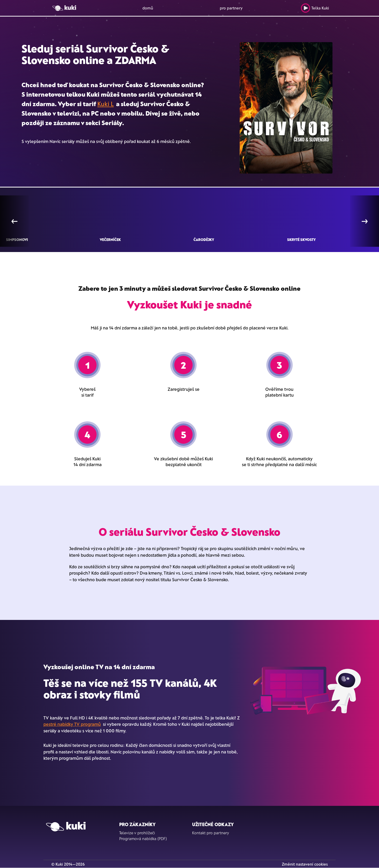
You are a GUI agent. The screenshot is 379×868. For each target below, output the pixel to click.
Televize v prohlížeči (137, 833)
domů (148, 8)
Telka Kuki (315, 8)
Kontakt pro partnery (211, 833)
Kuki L (106, 104)
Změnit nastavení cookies (305, 864)
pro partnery (231, 8)
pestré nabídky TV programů (72, 724)
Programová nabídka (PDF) (143, 839)
